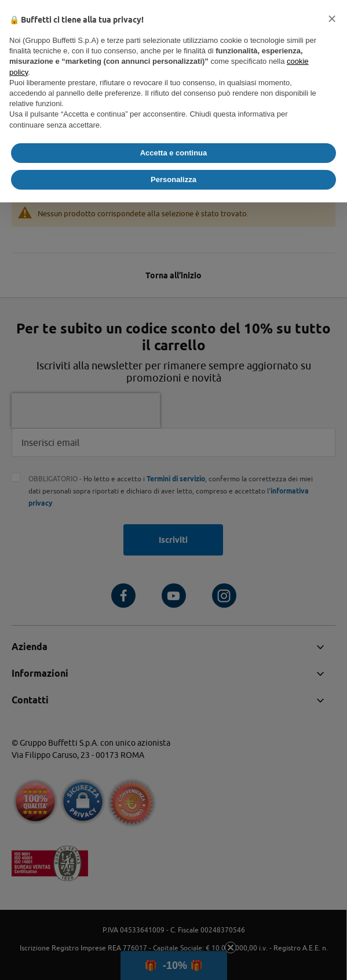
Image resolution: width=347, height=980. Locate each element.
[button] (332, 19)
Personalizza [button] (173, 179)
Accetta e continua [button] (174, 153)
